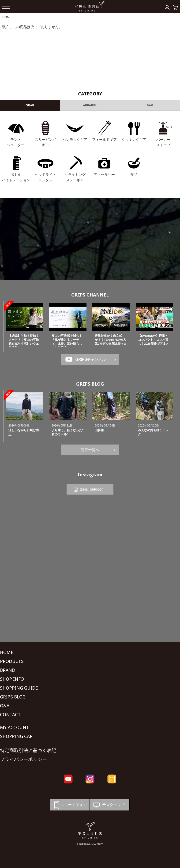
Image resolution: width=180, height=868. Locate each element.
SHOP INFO (12, 679)
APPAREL (90, 105)
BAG (150, 105)
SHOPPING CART (18, 736)
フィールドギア (104, 139)
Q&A (5, 706)
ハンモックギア (75, 139)
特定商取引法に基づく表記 (28, 750)
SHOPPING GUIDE (19, 688)
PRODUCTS (12, 661)
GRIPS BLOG (90, 384)
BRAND (8, 670)
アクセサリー (104, 175)
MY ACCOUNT (15, 727)
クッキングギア (134, 139)
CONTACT (10, 715)
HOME (7, 17)
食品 (134, 175)
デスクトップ (109, 805)
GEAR (30, 105)
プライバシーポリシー (23, 759)
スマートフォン (70, 805)
